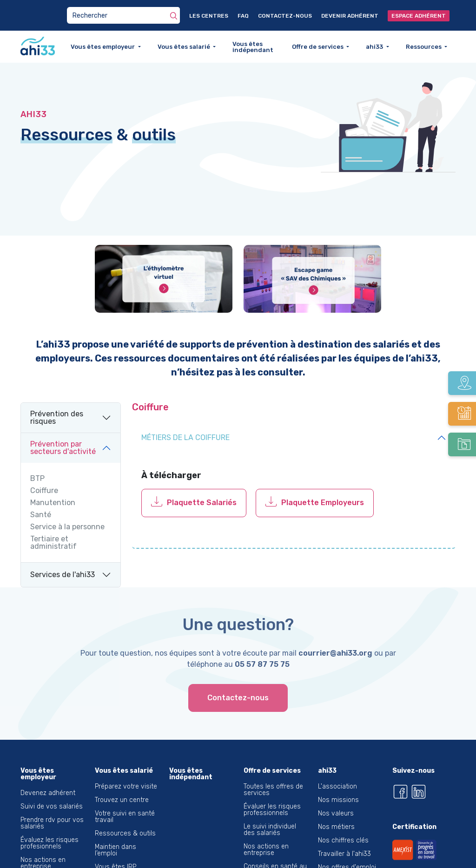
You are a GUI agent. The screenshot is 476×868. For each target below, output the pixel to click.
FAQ (243, 16)
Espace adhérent (419, 16)
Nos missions (338, 779)
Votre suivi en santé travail (125, 796)
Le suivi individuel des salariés (270, 809)
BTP (37, 458)
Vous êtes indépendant (191, 753)
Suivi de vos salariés (52, 786)
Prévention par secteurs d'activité (63, 427)
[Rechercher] (174, 15)
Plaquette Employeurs (323, 482)
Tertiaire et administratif (53, 522)
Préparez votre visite (126, 766)
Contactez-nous (285, 16)
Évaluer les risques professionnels (272, 789)
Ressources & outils (125, 812)
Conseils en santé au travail (275, 849)
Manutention (53, 482)
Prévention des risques (57, 397)
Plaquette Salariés (202, 482)
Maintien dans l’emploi (116, 829)
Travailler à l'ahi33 (344, 833)
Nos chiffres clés (343, 819)
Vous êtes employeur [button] (103, 47)
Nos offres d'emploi (347, 846)
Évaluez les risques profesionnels (50, 822)
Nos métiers (336, 806)
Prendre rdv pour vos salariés (52, 802)
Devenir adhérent (350, 16)
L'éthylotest (335, 860)
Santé (41, 494)
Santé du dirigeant (48, 859)
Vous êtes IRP (116, 846)
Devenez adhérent (48, 772)
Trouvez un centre (122, 779)
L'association (337, 766)
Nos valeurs (336, 792)
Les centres (209, 16)
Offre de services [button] (318, 47)
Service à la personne (67, 506)
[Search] (123, 15)
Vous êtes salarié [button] (185, 47)
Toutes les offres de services (273, 769)
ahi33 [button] (375, 47)
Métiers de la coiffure (185, 417)
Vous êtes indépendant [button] (253, 47)
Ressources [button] (424, 47)
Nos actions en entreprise (43, 842)
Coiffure (44, 470)
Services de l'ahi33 (63, 554)
